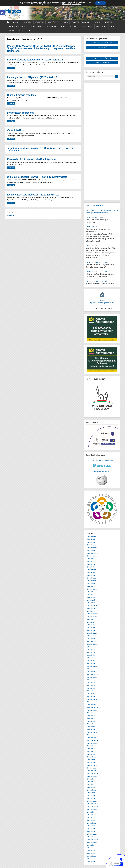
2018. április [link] (91, 787)
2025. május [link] (91, 564)
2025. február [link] (91, 573)
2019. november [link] (92, 735)
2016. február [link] (91, 859)
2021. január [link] (91, 696)
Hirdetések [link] (109, 22)
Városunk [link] (16, 22)
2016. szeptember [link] (93, 840)
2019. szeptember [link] (93, 740)
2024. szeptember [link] (93, 586)
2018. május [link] (91, 785)
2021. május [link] (91, 685)
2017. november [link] (92, 801)
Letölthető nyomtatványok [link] (17, 26)
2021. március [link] (92, 691)
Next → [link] (12, 215)
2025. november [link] (92, 548)
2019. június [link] (91, 749)
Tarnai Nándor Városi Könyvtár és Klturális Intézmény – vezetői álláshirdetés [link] (40, 149)
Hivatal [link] (65, 22)
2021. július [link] (91, 680)
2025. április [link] (91, 567)
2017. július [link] (91, 812)
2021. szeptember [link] (93, 674)
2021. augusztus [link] (92, 677)
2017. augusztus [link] (92, 809)
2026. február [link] (91, 539)
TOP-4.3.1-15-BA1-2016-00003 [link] (97, 281)
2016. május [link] (91, 851)
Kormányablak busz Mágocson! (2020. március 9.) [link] (33, 77)
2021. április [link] (91, 688)
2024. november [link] (92, 581)
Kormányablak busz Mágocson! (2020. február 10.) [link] (33, 195)
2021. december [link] (92, 666)
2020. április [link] (91, 721)
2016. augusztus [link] (92, 842)
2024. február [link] (91, 600)
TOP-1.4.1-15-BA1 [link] (92, 246)
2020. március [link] (92, 724)
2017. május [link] (91, 818)
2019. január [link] (91, 762)
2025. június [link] (91, 561)
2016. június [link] (91, 848)
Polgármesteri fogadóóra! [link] (20, 113)
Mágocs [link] (13, 11)
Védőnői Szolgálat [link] (25, 31)
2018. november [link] (92, 768)
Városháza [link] (11, 31)
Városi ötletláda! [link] (16, 130)
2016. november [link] (92, 834)
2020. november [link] (92, 702)
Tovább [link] (11, 68)
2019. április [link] (91, 754)
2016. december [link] (92, 831)
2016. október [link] (91, 837)
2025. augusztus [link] (92, 556)
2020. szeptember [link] (93, 707)
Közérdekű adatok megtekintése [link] (102, 460)
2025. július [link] (91, 559)
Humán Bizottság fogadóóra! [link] (22, 95)
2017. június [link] (91, 815)
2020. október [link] (91, 705)
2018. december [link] (92, 765)
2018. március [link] (92, 790)
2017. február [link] (91, 826)
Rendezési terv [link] (87, 26)
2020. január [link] (91, 729)
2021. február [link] (91, 694)
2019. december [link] (92, 732)
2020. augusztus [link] (92, 710)
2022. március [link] (92, 658)
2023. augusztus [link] (92, 617)
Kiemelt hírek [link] (36, 26)
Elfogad (101, 3)
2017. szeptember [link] (93, 807)
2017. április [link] (91, 820)
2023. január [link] (91, 630)
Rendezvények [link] (102, 26)
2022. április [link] (91, 655)
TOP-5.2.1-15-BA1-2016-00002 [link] (97, 272)
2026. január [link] (91, 542)
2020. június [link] (91, 716)
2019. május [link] (91, 751)
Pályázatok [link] (40, 22)
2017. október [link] (91, 804)
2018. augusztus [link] (92, 776)
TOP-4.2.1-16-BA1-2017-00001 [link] (97, 262)
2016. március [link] (92, 856)
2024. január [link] (91, 603)
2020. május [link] (91, 718)
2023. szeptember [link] (93, 614)
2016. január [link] (91, 862)
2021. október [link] (91, 672)
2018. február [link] (91, 793)
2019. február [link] (91, 760)
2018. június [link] (91, 782)
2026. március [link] (92, 537)
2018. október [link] (91, 771)
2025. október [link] (91, 550)
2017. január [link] (91, 829)
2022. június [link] (91, 650)
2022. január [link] (91, 663)
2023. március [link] (92, 628)
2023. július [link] (91, 619)
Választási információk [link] (80, 22)
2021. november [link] (92, 669)
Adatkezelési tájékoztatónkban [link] (72, 4)
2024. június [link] (91, 592)
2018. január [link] (91, 796)
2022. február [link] (91, 661)
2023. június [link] (91, 622)
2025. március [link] (92, 570)
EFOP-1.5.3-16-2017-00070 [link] (95, 217)
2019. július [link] (91, 746)
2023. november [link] (92, 608)
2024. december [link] (92, 578)
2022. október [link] (91, 639)
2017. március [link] (92, 823)
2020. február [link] (91, 727)
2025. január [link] (91, 575)
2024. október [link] (91, 584)
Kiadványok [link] (97, 22)
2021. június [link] (91, 683)
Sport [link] (113, 26)
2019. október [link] (91, 738)
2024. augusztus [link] (92, 589)
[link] (3, 12)
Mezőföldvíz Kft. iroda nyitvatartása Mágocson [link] (31, 159)
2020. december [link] (92, 699)
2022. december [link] (92, 633)
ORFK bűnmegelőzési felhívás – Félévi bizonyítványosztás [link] (37, 177)
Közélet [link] (63, 26)
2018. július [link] (91, 779)
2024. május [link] (91, 595)
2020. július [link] (91, 713)
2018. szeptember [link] (93, 774)
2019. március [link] (92, 757)
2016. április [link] (91, 853)
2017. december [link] (92, 798)
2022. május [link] (91, 652)
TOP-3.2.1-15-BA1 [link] (92, 227)
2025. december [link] (92, 545)
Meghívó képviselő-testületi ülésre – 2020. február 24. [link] (35, 60)
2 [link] (9, 215)
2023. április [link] (91, 625)
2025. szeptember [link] (93, 553)
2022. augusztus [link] (92, 644)
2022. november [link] (92, 636)
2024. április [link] (91, 597)
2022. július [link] (91, 647)
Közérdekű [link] (28, 22)
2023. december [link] (92, 606)
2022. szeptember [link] (93, 641)
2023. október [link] (91, 611)
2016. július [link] (91, 845)
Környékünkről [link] (50, 26)
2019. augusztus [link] (92, 743)
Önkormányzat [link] (53, 22)
